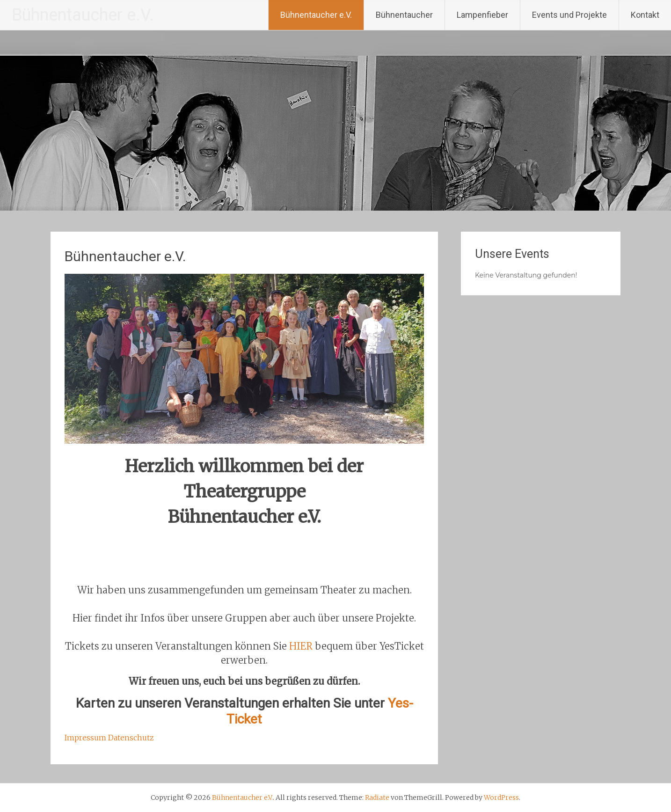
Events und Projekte (569, 15)
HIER (301, 646)
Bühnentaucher (404, 15)
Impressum (85, 738)
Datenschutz (131, 738)
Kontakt (645, 15)
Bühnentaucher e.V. (83, 15)
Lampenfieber (482, 15)
